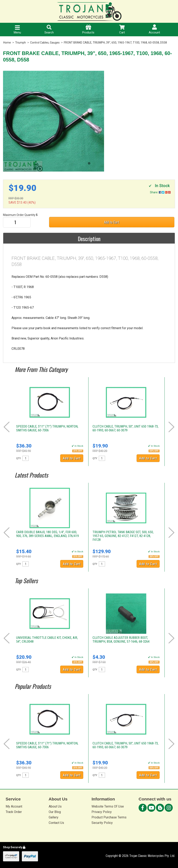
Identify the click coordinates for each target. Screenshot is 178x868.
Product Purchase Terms (109, 817)
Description (89, 239)
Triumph (21, 43)
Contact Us (56, 823)
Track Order (14, 812)
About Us (55, 806)
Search (49, 30)
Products (88, 30)
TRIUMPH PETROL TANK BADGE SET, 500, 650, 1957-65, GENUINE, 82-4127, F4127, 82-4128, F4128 (123, 536)
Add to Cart (112, 222)
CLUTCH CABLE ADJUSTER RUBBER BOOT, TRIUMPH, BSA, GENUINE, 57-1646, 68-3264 (121, 640)
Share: (160, 192)
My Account (14, 806)
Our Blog (55, 812)
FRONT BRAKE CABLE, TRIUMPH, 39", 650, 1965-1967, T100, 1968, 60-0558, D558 (115, 43)
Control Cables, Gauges (45, 43)
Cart (122, 30)
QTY (18, 458)
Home (7, 43)
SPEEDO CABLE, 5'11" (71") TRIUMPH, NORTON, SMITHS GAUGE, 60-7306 (47, 428)
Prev (7, 427)
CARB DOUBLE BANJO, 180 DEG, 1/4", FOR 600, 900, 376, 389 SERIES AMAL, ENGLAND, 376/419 (47, 534)
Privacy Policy (102, 812)
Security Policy (102, 823)
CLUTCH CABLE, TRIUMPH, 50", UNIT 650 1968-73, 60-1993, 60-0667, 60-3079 (125, 428)
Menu (17, 30)
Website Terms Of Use (108, 806)
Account (154, 29)
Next (171, 427)
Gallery (54, 817)
